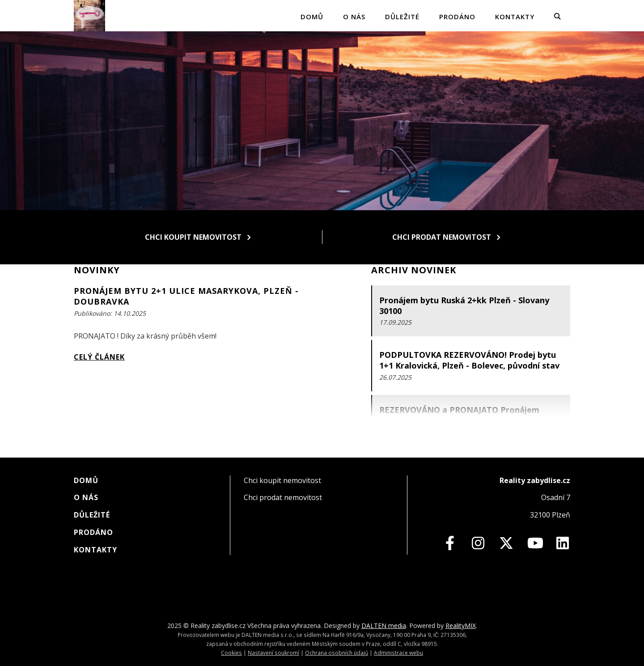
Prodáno (457, 17)
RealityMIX (461, 626)
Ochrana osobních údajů (337, 653)
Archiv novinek (414, 270)
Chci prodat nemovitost (446, 237)
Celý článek (99, 357)
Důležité (402, 17)
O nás (354, 17)
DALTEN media (384, 626)
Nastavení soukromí (273, 653)
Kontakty (515, 17)
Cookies (231, 653)
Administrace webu (398, 653)
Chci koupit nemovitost (198, 237)
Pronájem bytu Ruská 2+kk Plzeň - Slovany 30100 (464, 305)
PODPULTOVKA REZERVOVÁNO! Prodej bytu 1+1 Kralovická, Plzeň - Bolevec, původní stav (469, 360)
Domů (312, 17)
